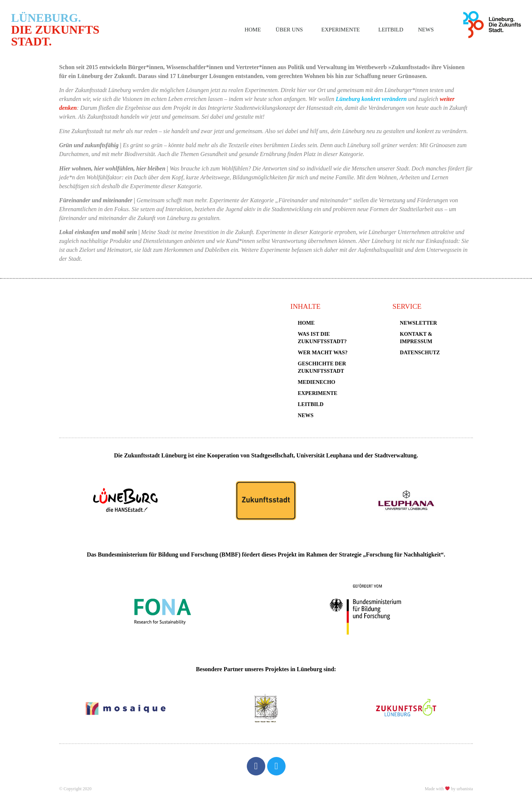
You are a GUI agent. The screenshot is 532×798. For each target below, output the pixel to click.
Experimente (342, 30)
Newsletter (418, 323)
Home (253, 30)
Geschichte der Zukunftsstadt (322, 367)
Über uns (291, 30)
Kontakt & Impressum (416, 338)
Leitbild (391, 30)
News (426, 30)
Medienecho (317, 382)
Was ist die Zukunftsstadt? (322, 338)
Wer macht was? (323, 352)
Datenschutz (420, 352)
